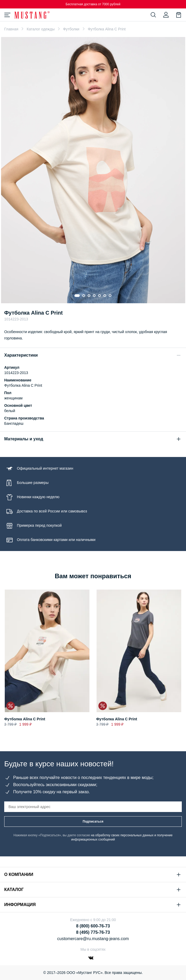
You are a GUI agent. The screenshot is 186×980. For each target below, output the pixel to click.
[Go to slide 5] (100, 296)
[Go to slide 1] (77, 296)
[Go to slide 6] (105, 296)
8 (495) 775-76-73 (93, 932)
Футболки (71, 29)
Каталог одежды (41, 29)
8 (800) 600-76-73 (93, 926)
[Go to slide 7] (110, 296)
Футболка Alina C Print (25, 719)
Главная (11, 29)
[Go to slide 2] (84, 296)
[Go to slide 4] (94, 296)
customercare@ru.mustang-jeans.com (93, 939)
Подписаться (93, 822)
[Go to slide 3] (89, 296)
